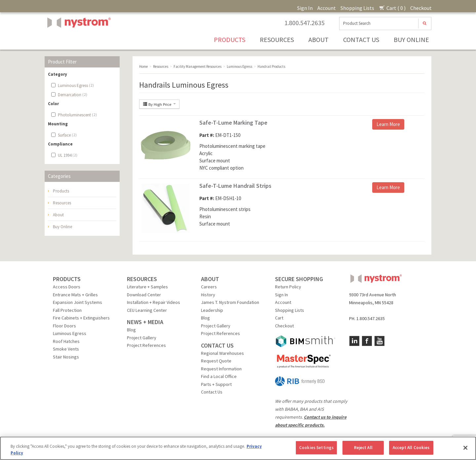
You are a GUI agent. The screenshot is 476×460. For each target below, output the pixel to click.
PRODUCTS (67, 279)
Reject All (363, 448)
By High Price (159, 104)
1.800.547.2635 (304, 23)
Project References (146, 345)
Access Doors (67, 287)
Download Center (144, 295)
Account (327, 8)
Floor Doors (64, 326)
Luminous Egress (70, 333)
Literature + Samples (147, 287)
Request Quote (216, 361)
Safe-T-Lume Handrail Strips (235, 186)
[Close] (465, 448)
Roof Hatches (66, 341)
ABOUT (210, 279)
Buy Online (411, 40)
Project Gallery (142, 338)
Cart (279, 318)
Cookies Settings (316, 448)
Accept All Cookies (411, 448)
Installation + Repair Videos (154, 302)
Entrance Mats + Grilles (75, 295)
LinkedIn (354, 341)
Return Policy (288, 287)
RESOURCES (142, 279)
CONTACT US (217, 345)
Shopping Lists (357, 8)
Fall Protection (67, 310)
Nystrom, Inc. (78, 39)
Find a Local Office (219, 376)
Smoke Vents (66, 349)
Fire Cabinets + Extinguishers (81, 318)
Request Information (221, 369)
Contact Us (361, 40)
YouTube (379, 341)
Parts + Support (216, 384)
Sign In (305, 8)
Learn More (388, 124)
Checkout (421, 8)
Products (230, 40)
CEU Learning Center (147, 310)
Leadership (212, 310)
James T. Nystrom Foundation (230, 302)
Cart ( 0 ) (392, 8)
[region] (238, 448)
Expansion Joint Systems (78, 302)
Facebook (367, 341)
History (208, 295)
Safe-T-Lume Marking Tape (233, 123)
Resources (277, 40)
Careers (209, 287)
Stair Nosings (66, 357)
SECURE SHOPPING (299, 279)
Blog (131, 330)
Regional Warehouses (222, 353)
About (318, 40)
